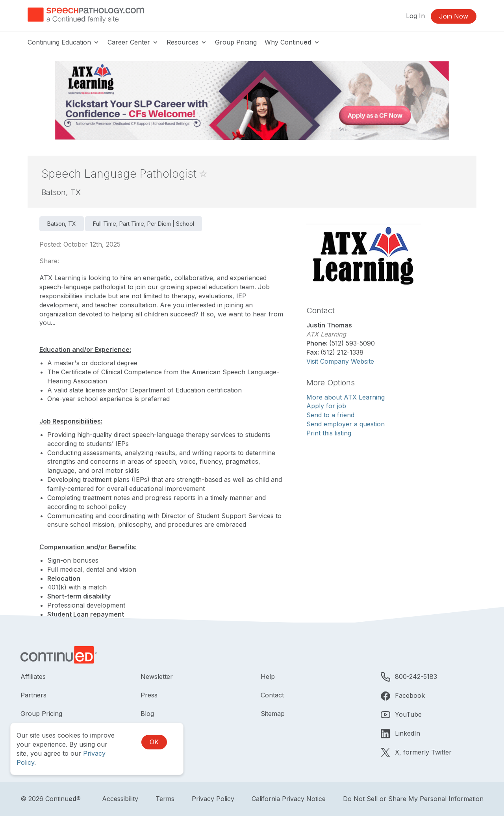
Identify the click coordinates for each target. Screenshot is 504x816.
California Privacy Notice (289, 799)
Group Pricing (236, 42)
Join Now (454, 16)
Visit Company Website (340, 361)
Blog (147, 714)
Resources (187, 42)
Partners (33, 695)
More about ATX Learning (346, 397)
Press (149, 695)
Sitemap (273, 714)
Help (268, 677)
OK (154, 742)
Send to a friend (330, 415)
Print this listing (329, 433)
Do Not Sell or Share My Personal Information (413, 799)
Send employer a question (346, 424)
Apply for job (326, 406)
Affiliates (33, 677)
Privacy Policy (213, 799)
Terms (165, 799)
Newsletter (157, 677)
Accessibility (120, 799)
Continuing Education (64, 42)
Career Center (133, 42)
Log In (415, 16)
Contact (272, 695)
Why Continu (292, 42)
